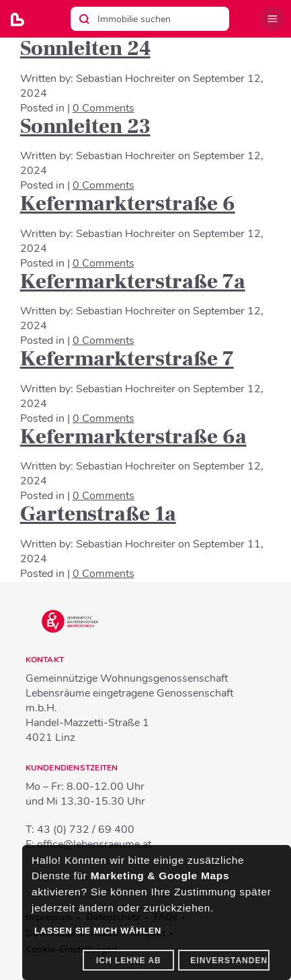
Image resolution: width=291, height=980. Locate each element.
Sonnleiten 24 (85, 48)
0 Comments (103, 108)
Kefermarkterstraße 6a (133, 437)
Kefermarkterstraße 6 (128, 204)
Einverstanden (229, 961)
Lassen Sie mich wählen (98, 931)
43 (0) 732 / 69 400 (86, 830)
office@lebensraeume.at (94, 844)
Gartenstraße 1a (98, 514)
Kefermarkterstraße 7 (127, 359)
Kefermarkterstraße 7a (133, 281)
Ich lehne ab (129, 961)
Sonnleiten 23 (85, 126)
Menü (272, 19)
